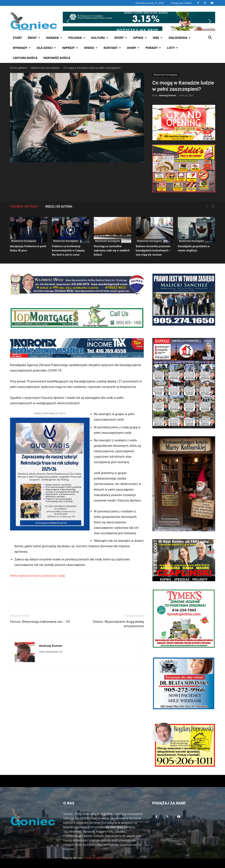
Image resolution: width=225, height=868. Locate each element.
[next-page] (213, 206)
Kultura (100, 38)
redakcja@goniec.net (98, 858)
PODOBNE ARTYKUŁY (24, 207)
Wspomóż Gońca (57, 58)
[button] (139, 12)
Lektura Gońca (25, 58)
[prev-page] (207, 206)
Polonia (77, 38)
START (17, 38)
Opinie (140, 38)
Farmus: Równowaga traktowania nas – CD (40, 622)
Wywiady (22, 48)
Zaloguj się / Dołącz (181, 3)
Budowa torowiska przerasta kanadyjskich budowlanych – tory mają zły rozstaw (153, 250)
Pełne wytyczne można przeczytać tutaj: (38, 576)
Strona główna (18, 68)
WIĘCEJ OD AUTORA (59, 207)
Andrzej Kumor (168, 95)
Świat (34, 38)
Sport (121, 38)
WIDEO (91, 48)
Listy (173, 48)
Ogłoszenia (180, 38)
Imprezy (70, 48)
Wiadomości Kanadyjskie (45, 68)
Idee (158, 38)
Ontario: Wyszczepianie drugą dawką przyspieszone (118, 624)
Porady (153, 48)
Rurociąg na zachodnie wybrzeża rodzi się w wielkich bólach (112, 250)
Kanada (54, 38)
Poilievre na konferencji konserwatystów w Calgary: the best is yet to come (69, 250)
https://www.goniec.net (51, 652)
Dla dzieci (46, 48)
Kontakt (112, 48)
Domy (133, 48)
